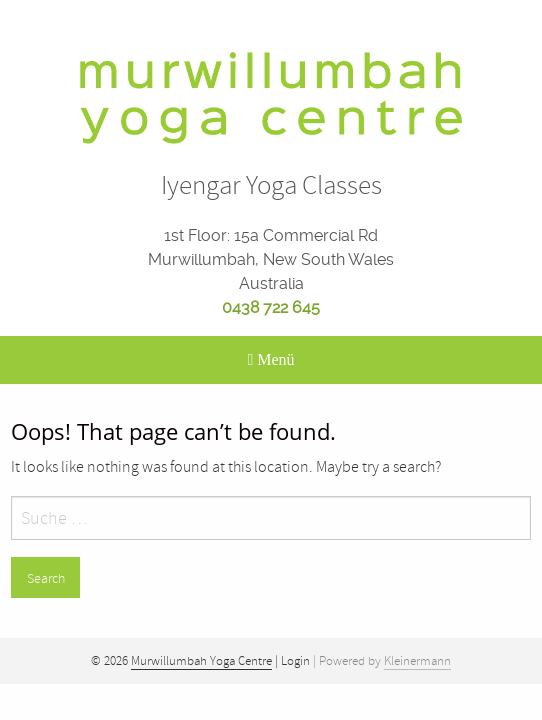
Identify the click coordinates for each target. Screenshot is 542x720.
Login (295, 661)
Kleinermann (417, 661)
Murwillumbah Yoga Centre (201, 661)
